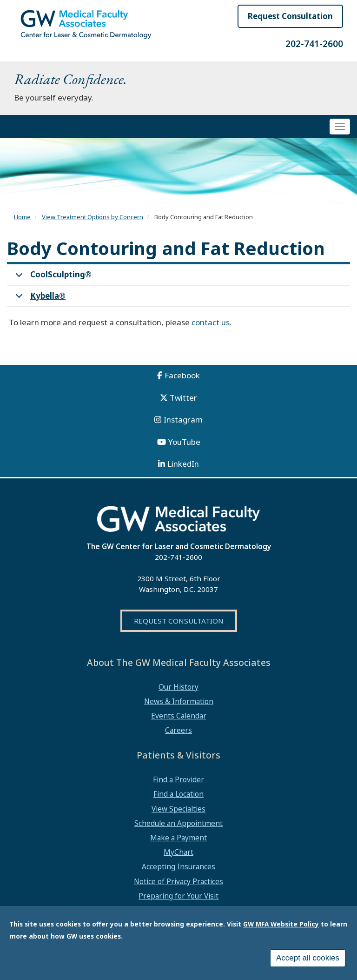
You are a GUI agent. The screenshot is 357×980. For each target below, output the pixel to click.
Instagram (183, 420)
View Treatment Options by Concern (93, 217)
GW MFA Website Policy (281, 924)
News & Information (179, 701)
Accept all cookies (308, 958)
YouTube (184, 442)
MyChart (178, 852)
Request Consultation (290, 16)
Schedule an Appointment (178, 823)
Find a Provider (178, 779)
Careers (178, 730)
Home (22, 217)
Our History (178, 687)
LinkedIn (183, 464)
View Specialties (178, 809)
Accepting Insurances (178, 866)
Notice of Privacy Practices (178, 881)
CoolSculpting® (52, 277)
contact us (211, 322)
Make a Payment (178, 838)
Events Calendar (179, 716)
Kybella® (39, 299)
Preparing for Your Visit (178, 896)
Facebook (182, 375)
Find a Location (178, 794)
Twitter (183, 398)
